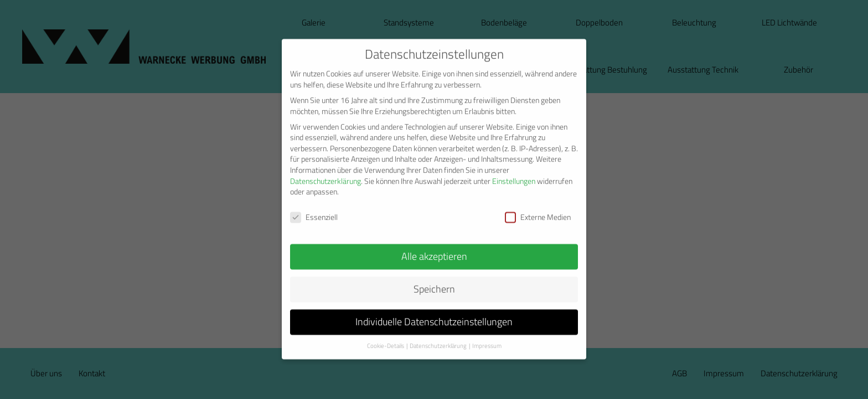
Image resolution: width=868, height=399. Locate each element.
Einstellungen (514, 172)
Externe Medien (538, 208)
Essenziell (314, 208)
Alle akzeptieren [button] (434, 247)
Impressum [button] (487, 337)
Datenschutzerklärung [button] (438, 337)
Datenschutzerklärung (325, 172)
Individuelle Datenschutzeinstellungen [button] (434, 313)
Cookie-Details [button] (386, 337)
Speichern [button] (434, 280)
